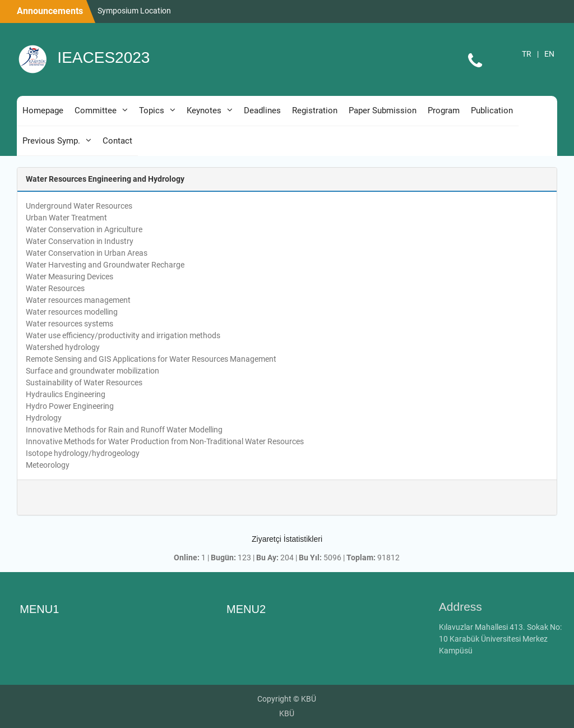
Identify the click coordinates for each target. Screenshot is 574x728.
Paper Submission (383, 110)
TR (527, 54)
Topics (152, 110)
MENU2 (246, 609)
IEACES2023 (103, 57)
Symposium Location (134, 11)
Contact (117, 141)
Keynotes (204, 110)
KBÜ (287, 713)
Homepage (43, 110)
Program (444, 110)
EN (549, 54)
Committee (96, 110)
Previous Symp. (51, 141)
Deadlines (262, 110)
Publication (492, 110)
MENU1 (39, 609)
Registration (315, 110)
